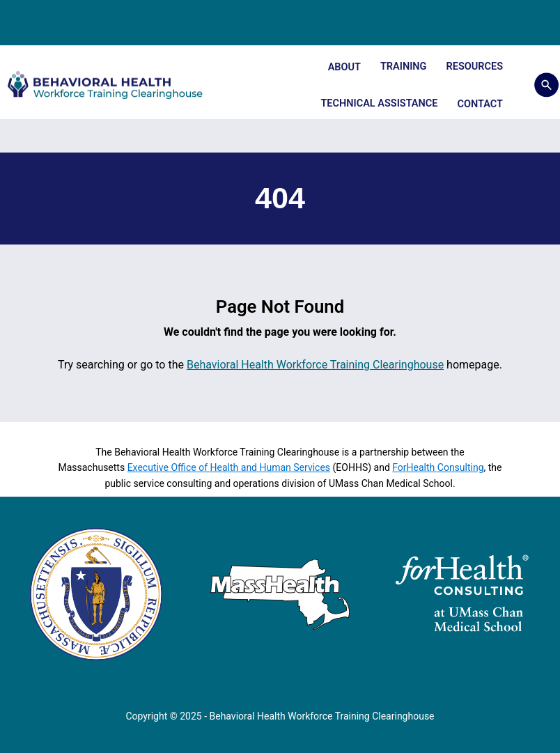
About (344, 67)
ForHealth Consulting (438, 467)
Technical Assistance (379, 103)
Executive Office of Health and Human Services (229, 467)
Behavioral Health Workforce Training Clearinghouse (315, 365)
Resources (475, 67)
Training (404, 67)
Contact (480, 104)
